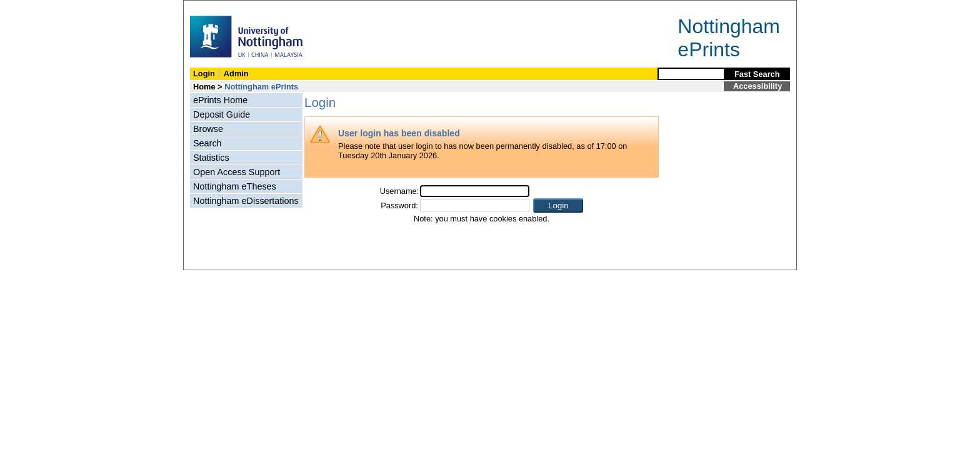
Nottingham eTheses (235, 186)
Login (204, 73)
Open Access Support (237, 172)
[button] (558, 205)
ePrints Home (220, 100)
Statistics (211, 158)
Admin (236, 73)
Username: (400, 191)
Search (207, 143)
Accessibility (757, 86)
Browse (208, 129)
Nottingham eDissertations (246, 201)
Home (204, 87)
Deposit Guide (222, 114)
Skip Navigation (211, 7)
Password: (399, 205)
